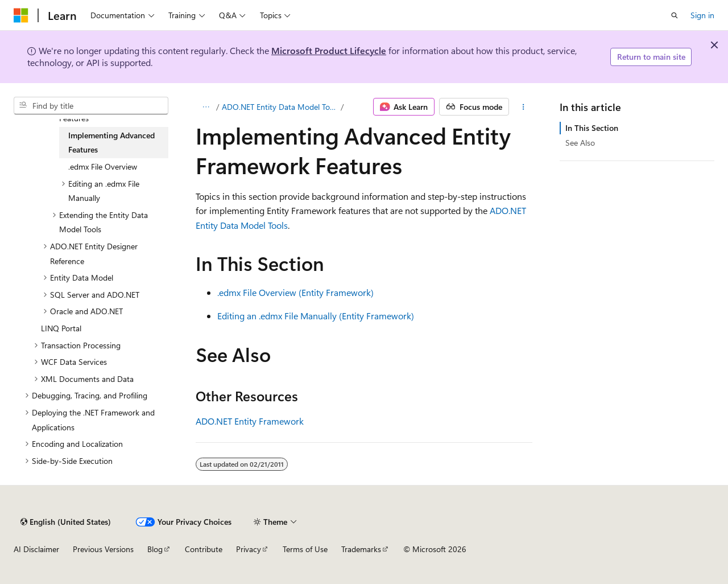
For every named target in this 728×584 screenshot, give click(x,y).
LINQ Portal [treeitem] (61, 328)
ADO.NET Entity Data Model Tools (280, 107)
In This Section (592, 128)
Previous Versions (103, 549)
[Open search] (675, 15)
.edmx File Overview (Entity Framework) (295, 292)
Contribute (204, 549)
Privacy (249, 549)
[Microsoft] (21, 15)
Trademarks (361, 549)
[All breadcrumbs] (206, 107)
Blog (155, 549)
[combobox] (91, 106)
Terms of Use (305, 549)
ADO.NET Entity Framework (250, 421)
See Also (580, 143)
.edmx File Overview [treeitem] (103, 166)
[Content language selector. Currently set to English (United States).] (66, 522)
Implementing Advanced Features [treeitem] (111, 143)
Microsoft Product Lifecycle (329, 50)
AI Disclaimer (36, 549)
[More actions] (524, 107)
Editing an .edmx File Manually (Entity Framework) (316, 316)
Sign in (702, 15)
